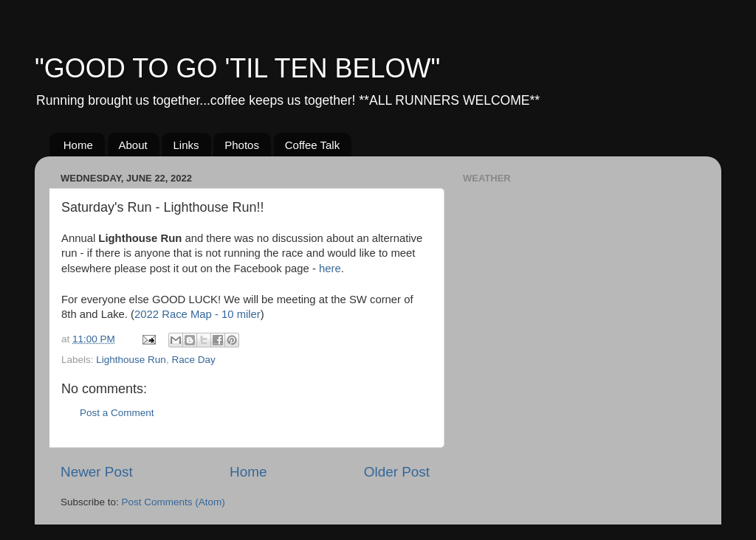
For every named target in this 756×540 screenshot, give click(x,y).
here (330, 269)
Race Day (193, 360)
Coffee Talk (313, 145)
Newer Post (97, 472)
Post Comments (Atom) (173, 502)
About (133, 145)
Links (186, 145)
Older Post (397, 472)
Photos (242, 145)
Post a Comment (117, 413)
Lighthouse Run (131, 360)
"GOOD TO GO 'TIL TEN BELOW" (237, 68)
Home (78, 145)
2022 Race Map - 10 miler (197, 314)
